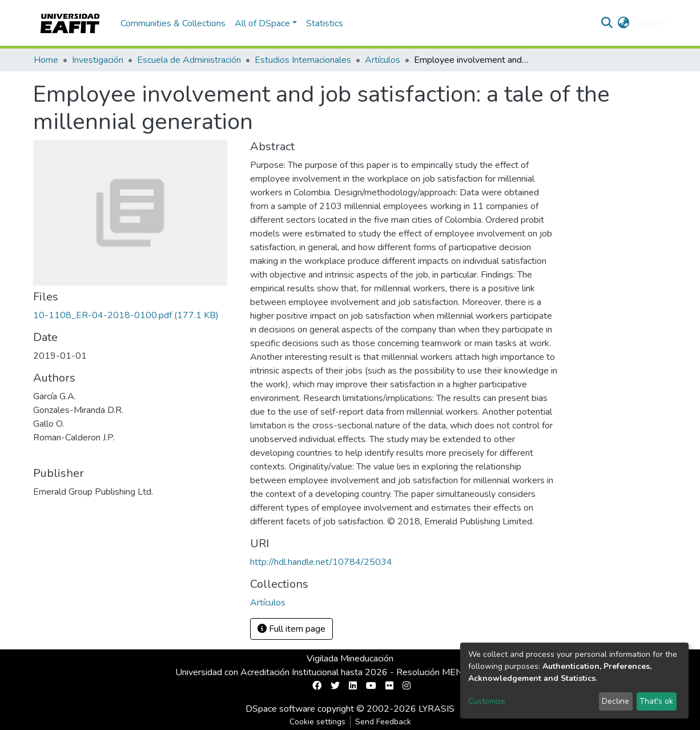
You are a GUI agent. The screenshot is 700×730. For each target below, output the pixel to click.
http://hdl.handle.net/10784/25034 (321, 562)
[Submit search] (607, 23)
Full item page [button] (291, 629)
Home (46, 60)
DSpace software (280, 709)
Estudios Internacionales (303, 60)
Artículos (383, 60)
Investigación (98, 60)
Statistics (325, 23)
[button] (624, 23)
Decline (615, 701)
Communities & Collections (173, 23)
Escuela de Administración (189, 60)
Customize (487, 701)
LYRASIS (437, 709)
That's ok (656, 701)
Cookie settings (317, 722)
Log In (647, 23)
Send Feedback (383, 722)
